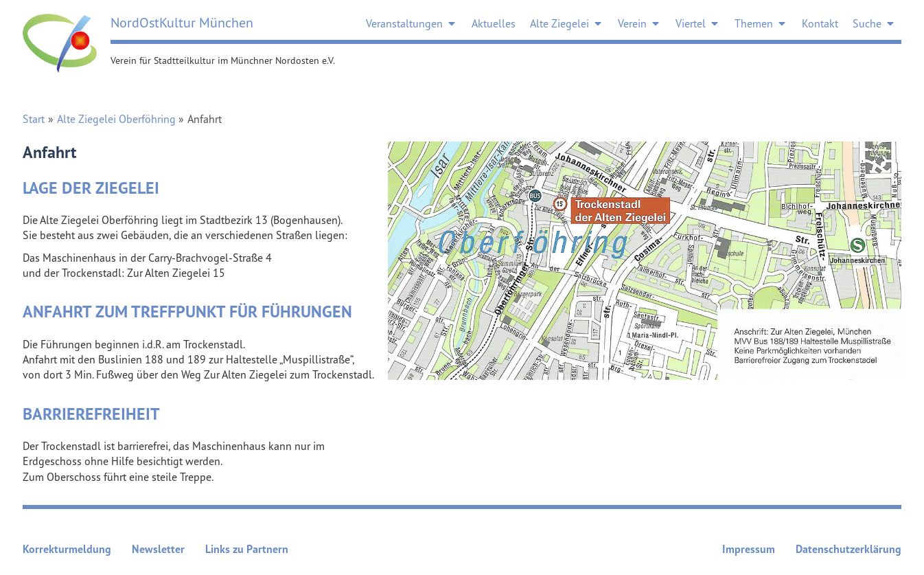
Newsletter (158, 549)
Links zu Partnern (247, 549)
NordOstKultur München (182, 22)
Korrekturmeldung (67, 549)
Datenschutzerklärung (848, 549)
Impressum (749, 549)
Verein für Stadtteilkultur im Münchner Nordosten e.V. (223, 60)
